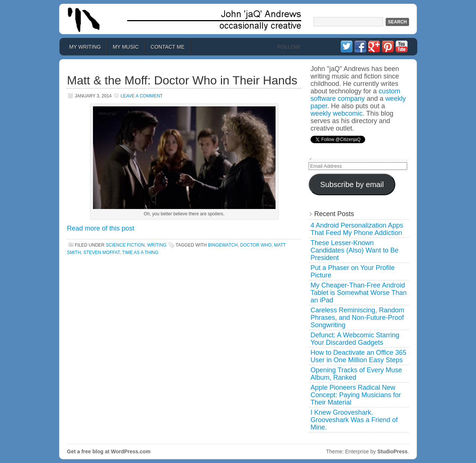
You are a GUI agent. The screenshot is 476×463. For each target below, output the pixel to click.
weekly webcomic (337, 113)
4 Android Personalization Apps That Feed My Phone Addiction (357, 229)
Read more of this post (101, 228)
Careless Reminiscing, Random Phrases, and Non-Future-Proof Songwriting (357, 318)
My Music (126, 47)
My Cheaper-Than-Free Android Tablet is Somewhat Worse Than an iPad (358, 293)
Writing (157, 245)
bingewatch (223, 245)
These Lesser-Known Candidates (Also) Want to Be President (354, 250)
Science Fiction (125, 245)
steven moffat (102, 253)
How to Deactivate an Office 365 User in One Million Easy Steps (358, 356)
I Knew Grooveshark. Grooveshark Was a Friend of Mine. (354, 420)
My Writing (85, 47)
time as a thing (140, 253)
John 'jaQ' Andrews (238, 19)
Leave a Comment (141, 96)
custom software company (355, 95)
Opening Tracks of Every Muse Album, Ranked (356, 374)
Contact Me (168, 47)
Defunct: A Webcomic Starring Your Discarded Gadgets (355, 339)
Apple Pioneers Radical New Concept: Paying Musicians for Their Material (356, 395)
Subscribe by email (352, 184)
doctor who (256, 245)
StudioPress (392, 451)
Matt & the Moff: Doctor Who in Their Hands (182, 80)
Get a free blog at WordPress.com (109, 451)
